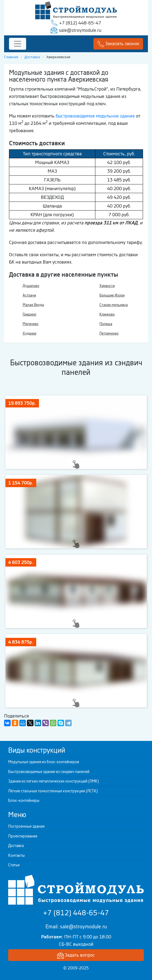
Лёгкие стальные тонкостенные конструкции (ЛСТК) (53, 791)
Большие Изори (112, 295)
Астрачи (29, 295)
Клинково (107, 314)
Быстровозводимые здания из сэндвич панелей (49, 772)
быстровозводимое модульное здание (95, 116)
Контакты (16, 855)
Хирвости (107, 286)
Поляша (106, 324)
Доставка (16, 846)
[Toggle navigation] (18, 44)
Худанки (29, 333)
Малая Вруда (33, 305)
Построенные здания (26, 826)
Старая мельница (114, 305)
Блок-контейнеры (24, 800)
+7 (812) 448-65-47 (80, 23)
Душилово (31, 286)
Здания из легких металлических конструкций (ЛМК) (54, 781)
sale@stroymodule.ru (80, 30)
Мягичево (31, 324)
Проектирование (23, 836)
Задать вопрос (76, 955)
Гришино (29, 314)
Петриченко (109, 333)
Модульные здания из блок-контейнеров (44, 762)
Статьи (14, 865)
